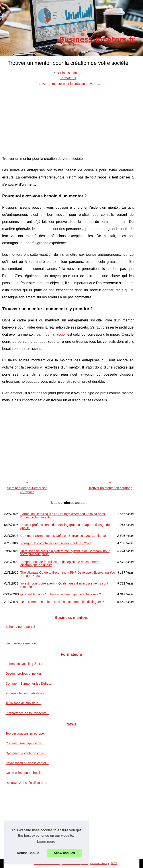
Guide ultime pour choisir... (24, 773)
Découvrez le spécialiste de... (26, 783)
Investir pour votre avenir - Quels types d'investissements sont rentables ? (64, 585)
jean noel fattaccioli (51, 334)
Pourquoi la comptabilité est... (26, 693)
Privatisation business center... (27, 763)
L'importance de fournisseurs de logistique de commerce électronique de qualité (60, 564)
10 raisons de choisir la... (23, 703)
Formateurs (68, 78)
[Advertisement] (68, 120)
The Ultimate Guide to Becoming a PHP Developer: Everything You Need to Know (68, 574)
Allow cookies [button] (64, 853)
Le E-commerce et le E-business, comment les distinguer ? (62, 602)
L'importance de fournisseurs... (27, 713)
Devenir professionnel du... (24, 674)
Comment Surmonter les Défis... (28, 684)
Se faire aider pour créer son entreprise (27, 490)
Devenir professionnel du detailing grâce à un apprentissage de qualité (65, 526)
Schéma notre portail (20, 627)
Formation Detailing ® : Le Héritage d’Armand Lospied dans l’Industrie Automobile (63, 516)
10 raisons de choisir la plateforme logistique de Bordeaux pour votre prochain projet (65, 553)
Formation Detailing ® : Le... (25, 664)
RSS (114, 863)
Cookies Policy (100, 863)
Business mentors (69, 73)
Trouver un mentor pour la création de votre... (68, 84)
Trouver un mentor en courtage (110, 488)
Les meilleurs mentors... (23, 643)
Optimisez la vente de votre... (26, 753)
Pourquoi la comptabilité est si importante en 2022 (56, 543)
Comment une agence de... (25, 743)
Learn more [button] (46, 841)
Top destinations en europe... (26, 733)
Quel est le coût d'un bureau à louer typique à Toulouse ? (61, 594)
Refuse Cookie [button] (28, 853)
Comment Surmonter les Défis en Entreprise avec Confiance (63, 536)
